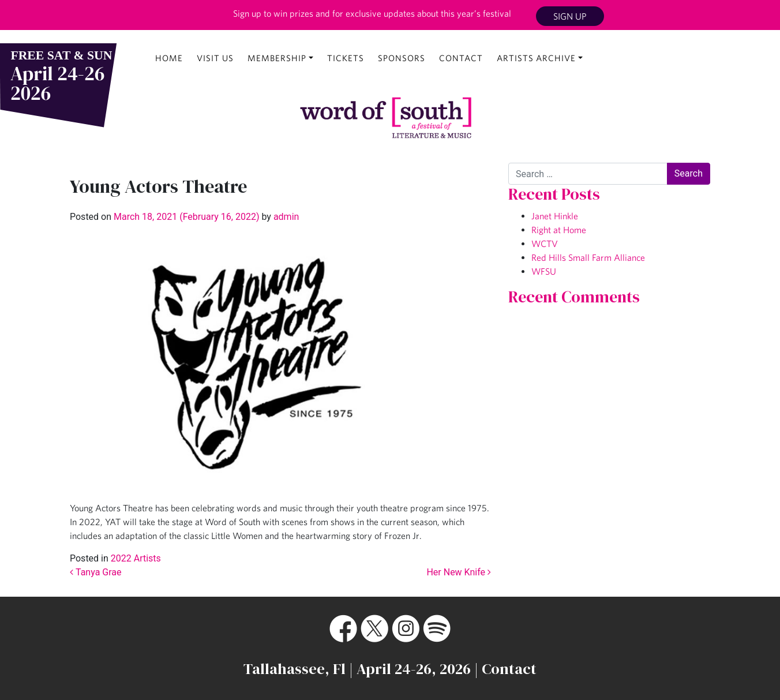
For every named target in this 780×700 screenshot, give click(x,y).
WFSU (544, 271)
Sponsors (402, 58)
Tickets (346, 58)
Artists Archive (536, 58)
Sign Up (570, 16)
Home (169, 58)
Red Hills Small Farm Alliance (588, 257)
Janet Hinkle (555, 216)
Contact (461, 58)
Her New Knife (459, 572)
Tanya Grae (96, 572)
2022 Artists (136, 558)
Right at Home (559, 230)
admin (285, 217)
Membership (277, 58)
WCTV (545, 244)
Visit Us (215, 58)
